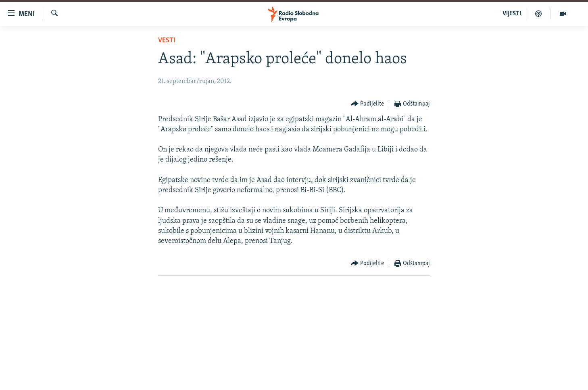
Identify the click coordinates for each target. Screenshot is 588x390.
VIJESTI (512, 14)
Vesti (167, 40)
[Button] (368, 104)
